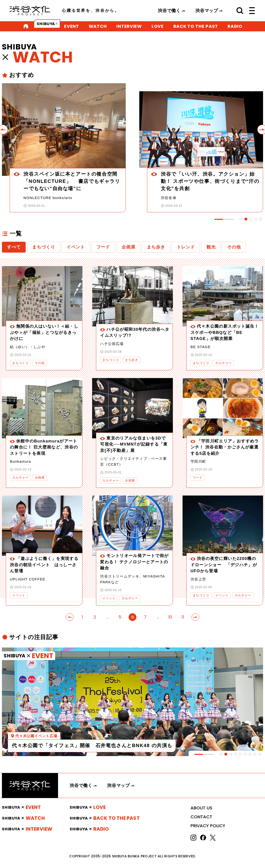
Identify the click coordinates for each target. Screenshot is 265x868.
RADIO (235, 26)
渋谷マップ (207, 11)
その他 (234, 247)
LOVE (158, 26)
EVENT (72, 26)
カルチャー (224, 363)
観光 (211, 247)
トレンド (186, 247)
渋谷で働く (169, 11)
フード (103, 247)
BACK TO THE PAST (196, 26)
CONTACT (201, 817)
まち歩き (156, 247)
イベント (76, 247)
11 (183, 617)
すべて (14, 247)
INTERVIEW (129, 26)
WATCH (98, 26)
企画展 (128, 247)
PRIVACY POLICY (208, 826)
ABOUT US (201, 808)
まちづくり (44, 247)
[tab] (241, 219)
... (107, 617)
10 (170, 617)
